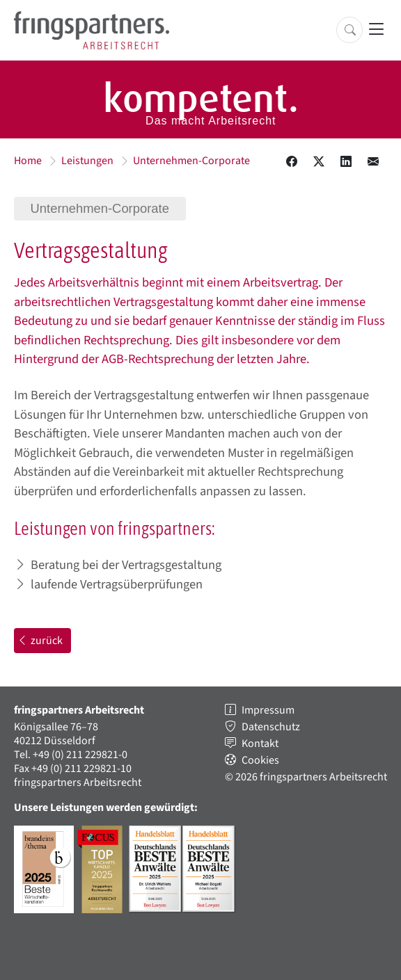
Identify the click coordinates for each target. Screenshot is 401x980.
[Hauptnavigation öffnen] (376, 30)
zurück (40, 641)
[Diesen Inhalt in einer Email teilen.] (373, 162)
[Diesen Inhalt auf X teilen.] (319, 162)
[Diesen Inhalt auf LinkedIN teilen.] (346, 162)
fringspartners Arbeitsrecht (78, 782)
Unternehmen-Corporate (191, 161)
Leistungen (87, 161)
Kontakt (260, 744)
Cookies (260, 760)
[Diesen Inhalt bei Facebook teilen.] (292, 162)
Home (28, 161)
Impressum (268, 710)
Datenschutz (271, 727)
